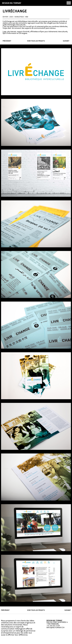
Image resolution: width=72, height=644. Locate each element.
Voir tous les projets (36, 41)
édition (5, 17)
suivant (66, 41)
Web (27, 17)
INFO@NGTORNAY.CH (55, 628)
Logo (11, 17)
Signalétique (19, 17)
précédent (7, 41)
